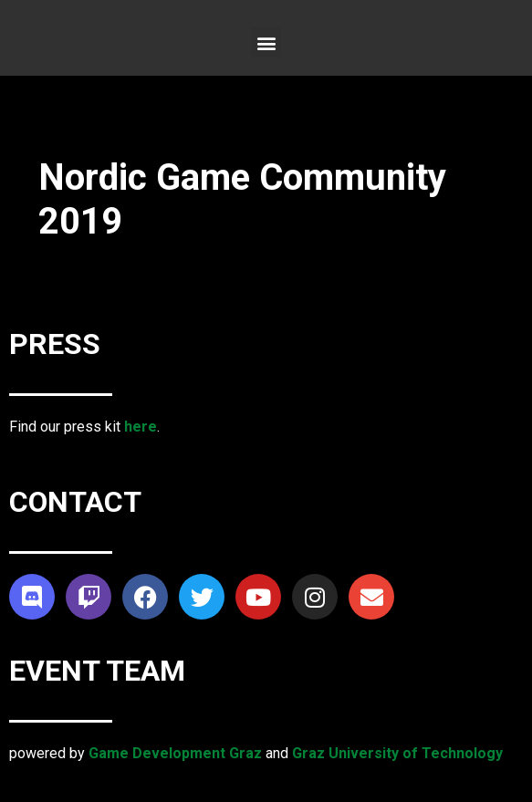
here (141, 427)
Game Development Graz (175, 753)
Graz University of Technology (397, 753)
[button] (266, 42)
